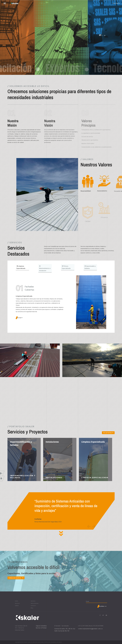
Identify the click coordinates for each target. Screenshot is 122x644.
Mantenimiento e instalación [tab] (45, 269)
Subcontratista (35, 603)
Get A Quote (116, 3)
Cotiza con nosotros (16, 578)
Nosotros (17, 603)
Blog (32, 608)
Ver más (20, 318)
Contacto (33, 606)
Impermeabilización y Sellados (21, 444)
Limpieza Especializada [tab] (21, 267)
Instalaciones (52, 442)
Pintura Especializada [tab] (66, 267)
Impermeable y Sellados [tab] (90, 267)
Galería (17, 606)
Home (17, 601)
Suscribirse (103, 606)
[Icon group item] (100, 615)
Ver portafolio (108, 433)
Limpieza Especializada (93, 442)
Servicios (33, 601)
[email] (97, 602)
